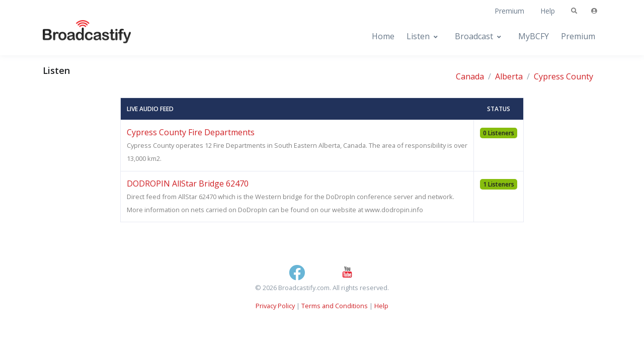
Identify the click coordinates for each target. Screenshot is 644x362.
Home (383, 36)
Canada (470, 76)
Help (548, 11)
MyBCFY (534, 36)
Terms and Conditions (335, 306)
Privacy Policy (275, 306)
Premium (509, 11)
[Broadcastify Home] (77, 36)
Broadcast (474, 36)
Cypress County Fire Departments (191, 132)
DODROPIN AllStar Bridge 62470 (188, 184)
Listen (418, 36)
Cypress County (563, 76)
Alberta (509, 76)
